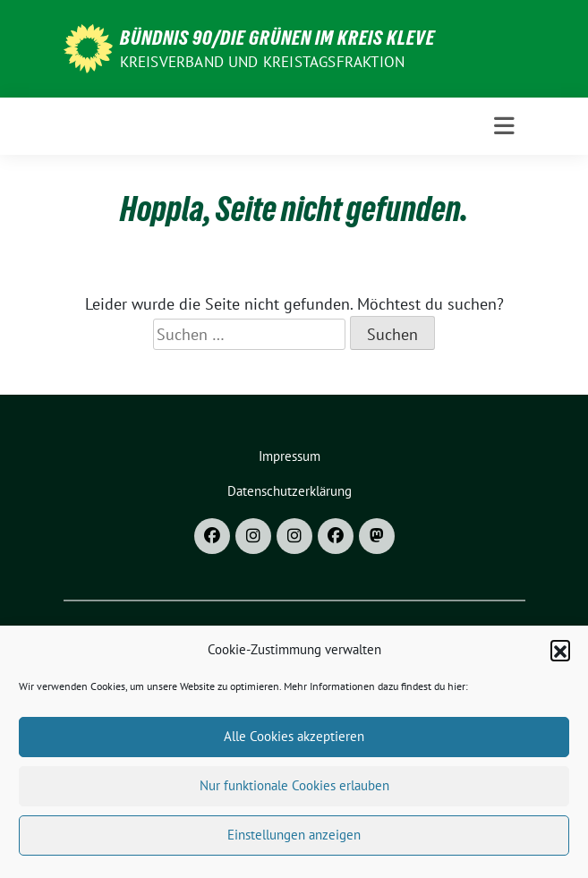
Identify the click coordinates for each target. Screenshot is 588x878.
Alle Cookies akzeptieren (294, 743)
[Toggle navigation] (504, 126)
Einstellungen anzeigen (294, 842)
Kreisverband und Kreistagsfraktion (263, 62)
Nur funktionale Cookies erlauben (294, 793)
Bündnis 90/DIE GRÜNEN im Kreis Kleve (277, 38)
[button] (560, 657)
